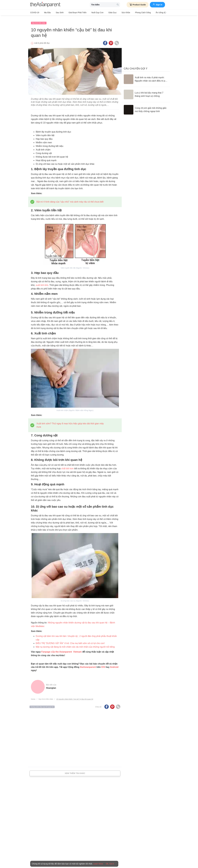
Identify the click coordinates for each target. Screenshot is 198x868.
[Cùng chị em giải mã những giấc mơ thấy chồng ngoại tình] (146, 107)
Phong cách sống (132, 13)
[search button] (118, 5)
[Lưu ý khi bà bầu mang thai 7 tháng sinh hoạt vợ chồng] (146, 92)
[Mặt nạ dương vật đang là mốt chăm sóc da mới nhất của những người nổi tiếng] (75, 644)
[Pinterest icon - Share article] (111, 40)
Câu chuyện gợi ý (136, 66)
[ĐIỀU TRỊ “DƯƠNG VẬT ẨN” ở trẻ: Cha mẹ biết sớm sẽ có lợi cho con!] (70, 641)
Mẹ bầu (46, 13)
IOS (103, 664)
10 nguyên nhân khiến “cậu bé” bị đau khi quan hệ (75, 696)
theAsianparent (88, 664)
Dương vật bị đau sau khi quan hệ (42, 704)
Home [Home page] (33, 696)
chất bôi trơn (67, 466)
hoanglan (51, 685)
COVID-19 (35, 13)
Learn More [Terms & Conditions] (98, 864)
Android (114, 664)
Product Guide (138, 5)
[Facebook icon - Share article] (105, 40)
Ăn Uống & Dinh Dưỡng (154, 13)
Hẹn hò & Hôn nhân (39, 20)
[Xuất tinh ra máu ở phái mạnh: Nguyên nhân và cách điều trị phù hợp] (146, 76)
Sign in (157, 4)
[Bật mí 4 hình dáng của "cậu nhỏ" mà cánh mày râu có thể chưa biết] (70, 199)
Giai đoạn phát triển (73, 13)
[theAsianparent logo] (45, 5)
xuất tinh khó (42, 282)
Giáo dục (105, 13)
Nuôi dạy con (91, 13)
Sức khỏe (117, 13)
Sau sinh (57, 13)
